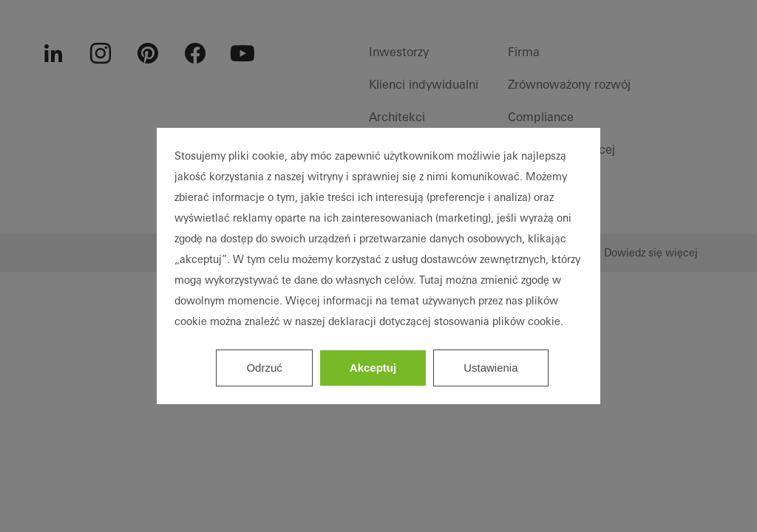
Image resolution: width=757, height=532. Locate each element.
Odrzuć (264, 368)
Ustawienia (490, 368)
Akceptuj (373, 368)
